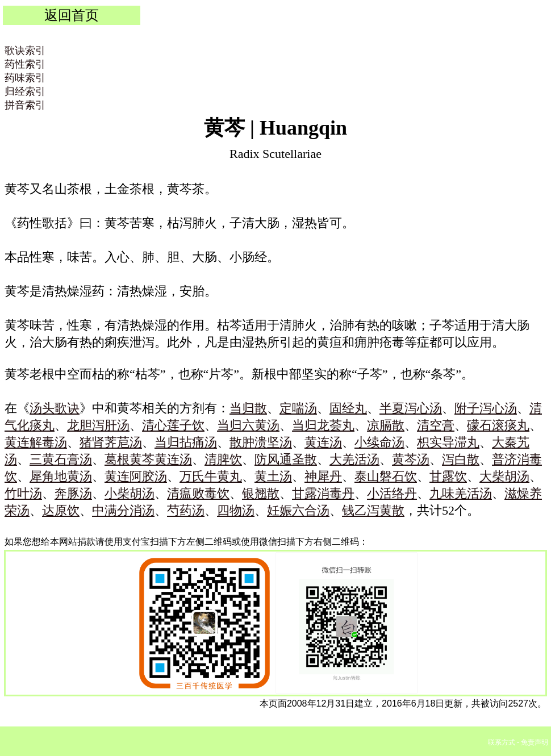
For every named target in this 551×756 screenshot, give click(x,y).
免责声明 (535, 742)
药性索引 (25, 64)
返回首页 (72, 15)
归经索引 (25, 91)
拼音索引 (25, 105)
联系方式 (502, 742)
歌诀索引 (25, 51)
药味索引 (25, 78)
